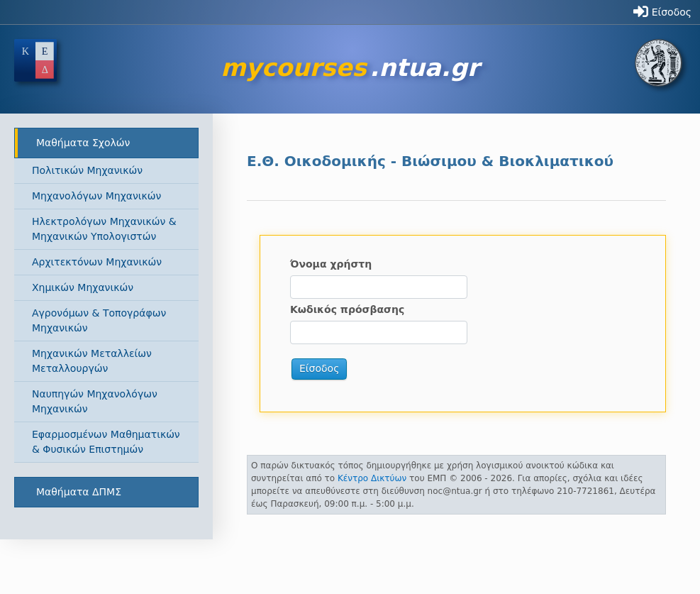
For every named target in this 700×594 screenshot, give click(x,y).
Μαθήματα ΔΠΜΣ (79, 492)
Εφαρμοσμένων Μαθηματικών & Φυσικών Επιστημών (106, 442)
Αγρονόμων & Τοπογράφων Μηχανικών (99, 320)
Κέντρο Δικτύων (372, 478)
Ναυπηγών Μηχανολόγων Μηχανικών (95, 401)
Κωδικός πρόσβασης (347, 309)
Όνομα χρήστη (331, 264)
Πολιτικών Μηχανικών (87, 170)
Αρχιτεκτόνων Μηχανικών (97, 262)
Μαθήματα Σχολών (83, 143)
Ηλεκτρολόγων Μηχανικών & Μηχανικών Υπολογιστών (104, 229)
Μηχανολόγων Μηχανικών (96, 196)
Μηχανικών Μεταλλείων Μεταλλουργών (92, 361)
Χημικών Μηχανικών (83, 287)
